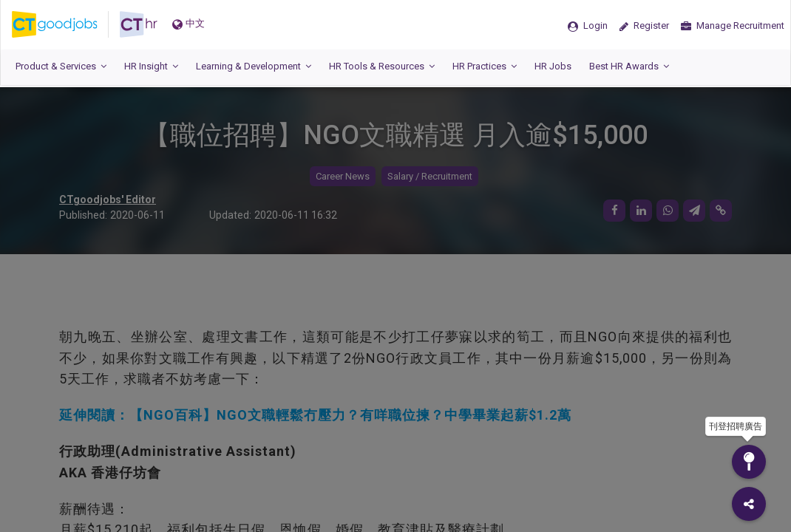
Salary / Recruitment (430, 176)
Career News (343, 176)
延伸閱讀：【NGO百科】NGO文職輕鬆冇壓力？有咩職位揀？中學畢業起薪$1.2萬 (315, 415)
